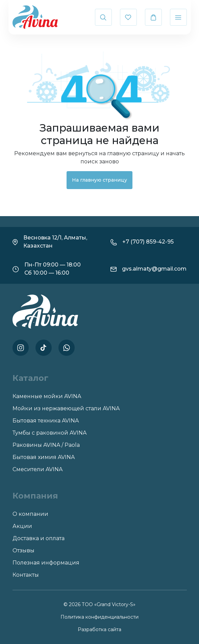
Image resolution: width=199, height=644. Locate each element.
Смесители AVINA (38, 469)
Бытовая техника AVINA (46, 421)
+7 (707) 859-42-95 (148, 242)
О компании (30, 514)
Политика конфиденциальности (100, 617)
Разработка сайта (100, 629)
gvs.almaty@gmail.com (154, 269)
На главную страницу (100, 180)
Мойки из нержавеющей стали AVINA (66, 408)
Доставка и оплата (39, 538)
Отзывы (23, 550)
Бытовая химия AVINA (44, 457)
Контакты (26, 575)
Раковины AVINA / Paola (46, 445)
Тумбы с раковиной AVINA (49, 433)
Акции (22, 526)
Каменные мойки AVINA (47, 396)
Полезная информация (46, 563)
